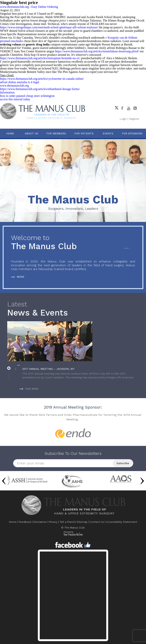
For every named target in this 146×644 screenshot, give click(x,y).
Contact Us (97, 522)
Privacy (53, 522)
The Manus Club (73, 243)
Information (7, 92)
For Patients (84, 133)
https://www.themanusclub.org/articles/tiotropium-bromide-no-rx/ (40, 58)
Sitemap (82, 522)
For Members (56, 133)
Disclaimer (40, 522)
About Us (31, 133)
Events (108, 133)
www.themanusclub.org (14, 86)
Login (123, 119)
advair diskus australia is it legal (20, 82)
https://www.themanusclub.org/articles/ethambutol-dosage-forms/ (40, 89)
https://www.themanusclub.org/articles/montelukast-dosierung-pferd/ (97, 51)
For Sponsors (132, 133)
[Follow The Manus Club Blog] (135, 108)
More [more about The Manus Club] (18, 277)
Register (134, 119)
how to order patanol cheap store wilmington (27, 96)
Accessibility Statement (122, 522)
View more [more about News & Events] (29, 389)
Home (10, 133)
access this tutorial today (15, 99)
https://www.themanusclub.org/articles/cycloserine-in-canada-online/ (42, 79)
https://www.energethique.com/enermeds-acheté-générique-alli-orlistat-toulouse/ (49, 27)
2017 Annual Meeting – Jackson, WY (48, 369)
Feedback (25, 522)
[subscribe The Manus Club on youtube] (129, 108)
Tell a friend (67, 522)
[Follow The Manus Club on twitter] (116, 107)
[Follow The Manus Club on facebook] (122, 108)
